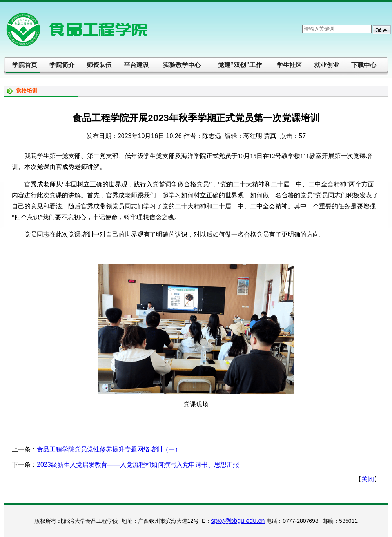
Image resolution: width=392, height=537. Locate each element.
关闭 (368, 479)
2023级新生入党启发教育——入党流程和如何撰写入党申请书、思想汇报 (138, 465)
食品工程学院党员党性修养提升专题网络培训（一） (109, 449)
